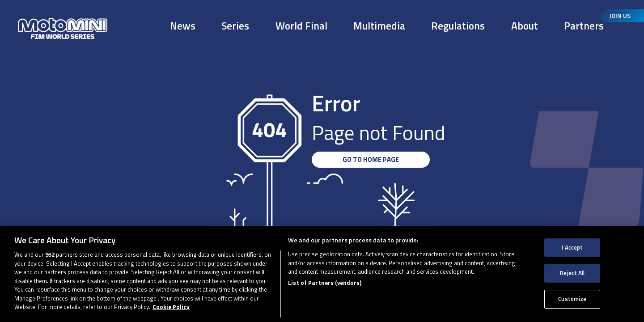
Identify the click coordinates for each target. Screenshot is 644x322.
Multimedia (379, 26)
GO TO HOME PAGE (371, 159)
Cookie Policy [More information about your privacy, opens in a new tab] (171, 307)
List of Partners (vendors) (325, 283)
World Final (301, 26)
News (183, 26)
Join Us (620, 15)
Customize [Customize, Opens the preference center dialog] (572, 299)
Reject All (572, 273)
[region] (322, 274)
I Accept (572, 247)
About (525, 26)
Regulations (458, 26)
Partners (584, 26)
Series (235, 26)
